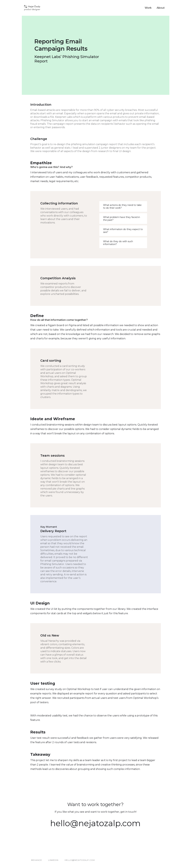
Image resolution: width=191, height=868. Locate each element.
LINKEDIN (53, 860)
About (161, 8)
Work (148, 8)
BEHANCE (37, 860)
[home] (32, 8)
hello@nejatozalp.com (95, 823)
